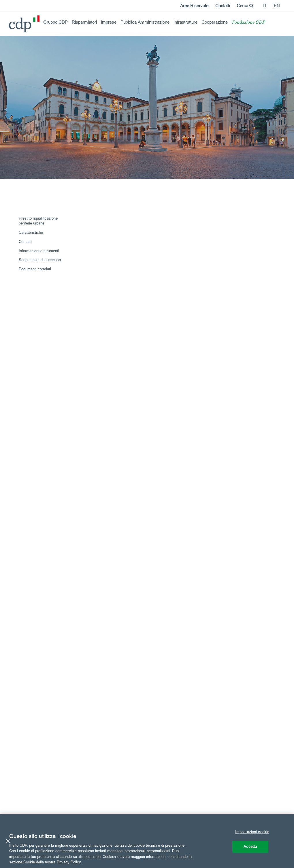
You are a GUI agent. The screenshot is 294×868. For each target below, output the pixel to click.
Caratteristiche (31, 232)
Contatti (223, 6)
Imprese (109, 22)
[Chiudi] (8, 841)
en (277, 6)
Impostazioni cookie (252, 832)
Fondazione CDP (248, 23)
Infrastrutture (185, 22)
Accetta (250, 846)
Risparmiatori (84, 22)
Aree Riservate (194, 6)
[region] (147, 841)
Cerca (245, 6)
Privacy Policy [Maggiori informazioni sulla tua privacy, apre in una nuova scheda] (69, 862)
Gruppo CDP (55, 22)
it (265, 6)
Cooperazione (215, 22)
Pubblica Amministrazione (145, 22)
